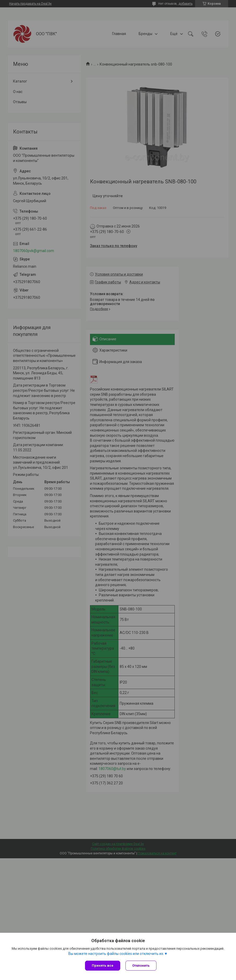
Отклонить (141, 966)
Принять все (103, 966)
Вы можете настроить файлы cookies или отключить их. (116, 954)
